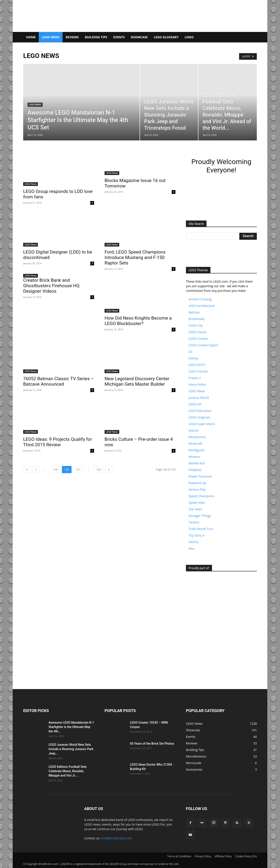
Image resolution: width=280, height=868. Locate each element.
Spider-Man (197, 503)
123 (99, 470)
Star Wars (195, 509)
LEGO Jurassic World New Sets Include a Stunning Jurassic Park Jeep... (71, 749)
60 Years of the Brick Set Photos (152, 744)
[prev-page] (27, 470)
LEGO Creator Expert (203, 345)
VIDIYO (193, 542)
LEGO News (51, 37)
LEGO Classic (198, 332)
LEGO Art (195, 404)
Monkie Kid (197, 463)
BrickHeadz (197, 319)
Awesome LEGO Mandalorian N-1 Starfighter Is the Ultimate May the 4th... (71, 727)
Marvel (193, 430)
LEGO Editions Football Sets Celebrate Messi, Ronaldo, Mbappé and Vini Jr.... (68, 771)
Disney (193, 358)
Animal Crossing (200, 299)
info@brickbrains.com (117, 838)
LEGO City (196, 325)
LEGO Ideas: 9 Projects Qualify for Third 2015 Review (58, 442)
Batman (194, 312)
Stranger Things (200, 516)
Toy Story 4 (196, 535)
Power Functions (200, 476)
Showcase (139, 37)
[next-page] (109, 470)
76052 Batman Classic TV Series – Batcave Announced (59, 381)
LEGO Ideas (197, 391)
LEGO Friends (198, 371)
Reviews (72, 37)
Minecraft (195, 444)
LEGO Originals (199, 417)
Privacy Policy (203, 856)
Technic (194, 522)
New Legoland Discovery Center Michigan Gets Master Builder (137, 381)
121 (78, 470)
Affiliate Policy (223, 856)
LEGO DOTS (197, 365)
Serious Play (197, 489)
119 (55, 470)
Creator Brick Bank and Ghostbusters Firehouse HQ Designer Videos (51, 286)
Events (119, 37)
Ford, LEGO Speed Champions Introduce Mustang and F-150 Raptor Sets (135, 257)
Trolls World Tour (201, 529)
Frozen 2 (195, 378)
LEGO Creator (198, 339)
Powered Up (197, 483)
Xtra (192, 549)
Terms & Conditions (179, 856)
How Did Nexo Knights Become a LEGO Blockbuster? (138, 321)
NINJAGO (195, 470)
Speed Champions (201, 496)
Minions (194, 457)
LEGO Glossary (166, 37)
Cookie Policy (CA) (246, 856)
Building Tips (96, 37)
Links (189, 37)
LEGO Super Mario (202, 424)
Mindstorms (197, 437)
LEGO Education (200, 411)
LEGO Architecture (202, 306)
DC (191, 352)
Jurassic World (199, 398)
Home (31, 37)
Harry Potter (197, 384)
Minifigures (197, 450)
